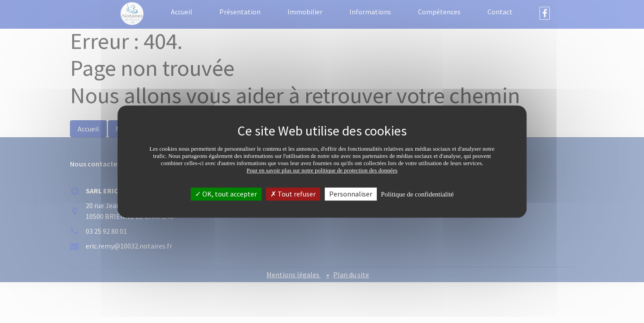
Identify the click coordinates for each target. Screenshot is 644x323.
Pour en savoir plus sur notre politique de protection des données (322, 170)
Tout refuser (293, 194)
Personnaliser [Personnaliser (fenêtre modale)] (351, 194)
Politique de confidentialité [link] (417, 194)
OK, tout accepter (226, 194)
